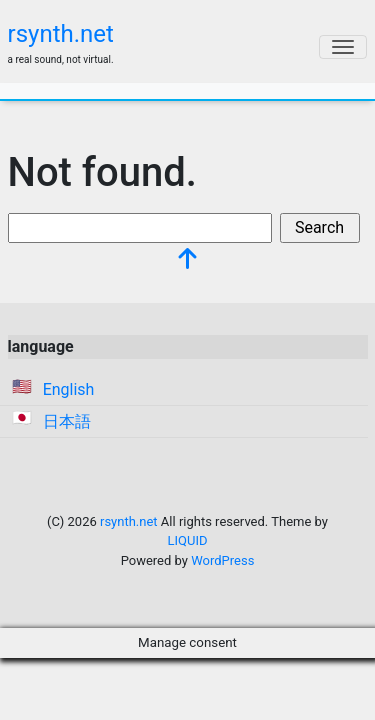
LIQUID (188, 540)
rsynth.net (61, 34)
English (69, 389)
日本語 (67, 421)
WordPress (222, 560)
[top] (188, 261)
